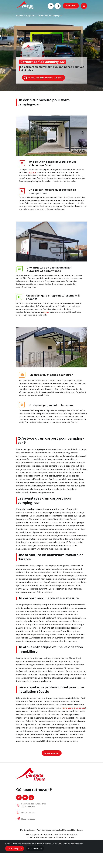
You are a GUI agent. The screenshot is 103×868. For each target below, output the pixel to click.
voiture (32, 172)
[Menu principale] (84, 6)
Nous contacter (52, 753)
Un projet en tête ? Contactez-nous (43, 78)
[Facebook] (19, 798)
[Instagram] (31, 798)
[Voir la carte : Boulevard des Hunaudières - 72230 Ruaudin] (51, 6)
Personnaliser (35, 849)
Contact (71, 6)
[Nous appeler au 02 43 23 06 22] (58, 6)
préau (46, 312)
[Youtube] (25, 798)
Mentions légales (28, 830)
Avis (39, 830)
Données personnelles (52, 830)
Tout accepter (15, 849)
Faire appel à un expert (74, 708)
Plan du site (77, 830)
